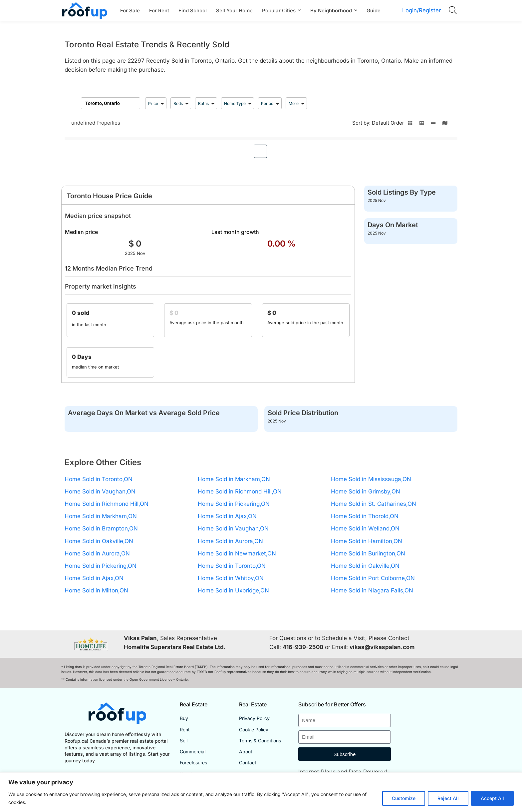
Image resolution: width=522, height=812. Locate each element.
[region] (261, 792)
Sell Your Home (234, 10)
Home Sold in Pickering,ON (101, 566)
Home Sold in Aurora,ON (97, 553)
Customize (404, 798)
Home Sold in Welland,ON (365, 528)
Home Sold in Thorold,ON (365, 516)
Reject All (448, 798)
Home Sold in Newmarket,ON (237, 553)
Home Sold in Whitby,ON (231, 578)
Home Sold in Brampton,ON (101, 528)
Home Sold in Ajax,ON (94, 578)
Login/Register (421, 10)
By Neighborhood (331, 10)
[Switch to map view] (445, 125)
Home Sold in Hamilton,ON (367, 541)
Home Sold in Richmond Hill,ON (107, 504)
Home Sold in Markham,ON (101, 516)
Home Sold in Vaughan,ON (100, 491)
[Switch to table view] (422, 125)
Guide (374, 10)
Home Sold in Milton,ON (96, 590)
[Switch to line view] (433, 125)
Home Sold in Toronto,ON (99, 479)
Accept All (492, 798)
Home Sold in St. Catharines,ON (374, 504)
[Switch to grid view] (410, 125)
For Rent (159, 10)
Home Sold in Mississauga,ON (371, 479)
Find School (193, 10)
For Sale (130, 10)
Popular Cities (279, 10)
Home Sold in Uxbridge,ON (233, 590)
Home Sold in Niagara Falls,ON (372, 590)
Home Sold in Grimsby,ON (366, 491)
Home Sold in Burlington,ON (368, 553)
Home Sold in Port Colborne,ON (373, 578)
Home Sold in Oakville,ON (99, 541)
